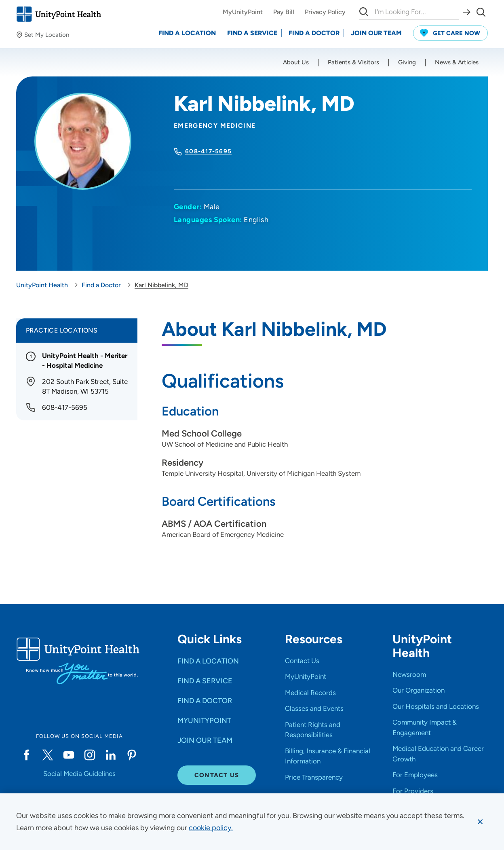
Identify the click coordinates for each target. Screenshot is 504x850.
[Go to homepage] (59, 14)
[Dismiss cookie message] (480, 822)
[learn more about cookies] (211, 828)
